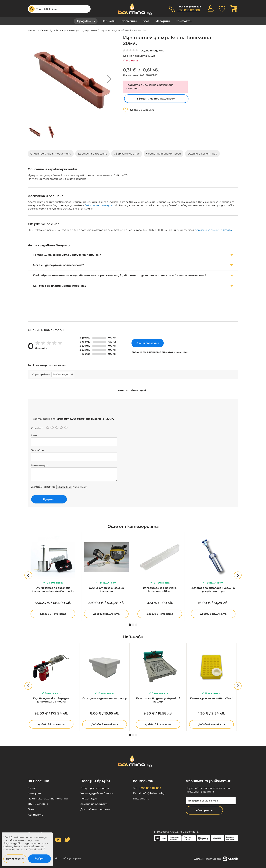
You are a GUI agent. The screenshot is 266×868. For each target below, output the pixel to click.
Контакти (184, 21)
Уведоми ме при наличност (156, 99)
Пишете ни (141, 799)
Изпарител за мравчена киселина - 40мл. (160, 589)
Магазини (163, 21)
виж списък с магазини (99, 205)
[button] (109, 79)
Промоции (129, 21)
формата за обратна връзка (213, 230)
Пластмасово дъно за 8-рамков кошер (158, 700)
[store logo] (133, 9)
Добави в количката (53, 614)
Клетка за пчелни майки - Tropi (212, 698)
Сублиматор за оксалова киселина (106, 589)
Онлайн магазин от (216, 859)
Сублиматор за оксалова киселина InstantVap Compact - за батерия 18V (53, 590)
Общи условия (38, 804)
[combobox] (59, 9)
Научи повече (15, 859)
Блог (146, 21)
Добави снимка (43, 487)
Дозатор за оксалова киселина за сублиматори (213, 589)
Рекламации (89, 799)
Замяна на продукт (94, 804)
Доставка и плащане (95, 809)
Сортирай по (41, 374)
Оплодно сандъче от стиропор (105, 698)
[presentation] (57, 409)
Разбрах (40, 858)
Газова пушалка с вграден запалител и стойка (51, 700)
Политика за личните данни (48, 799)
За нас (32, 788)
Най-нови (109, 21)
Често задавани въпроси (98, 793)
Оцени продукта (152, 51)
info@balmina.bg (154, 793)
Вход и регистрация (95, 788)
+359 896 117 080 (189, 10)
